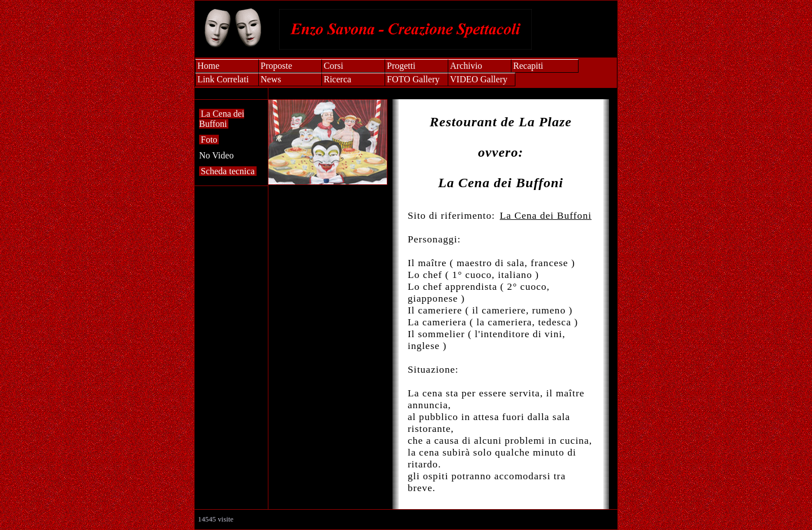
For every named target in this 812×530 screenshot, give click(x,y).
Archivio (466, 66)
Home (208, 66)
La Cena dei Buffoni (222, 119)
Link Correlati (223, 79)
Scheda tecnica (228, 171)
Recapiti (528, 66)
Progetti (401, 66)
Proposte (276, 66)
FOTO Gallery (413, 79)
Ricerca (337, 79)
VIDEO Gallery (479, 79)
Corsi (334, 66)
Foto (209, 140)
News (271, 79)
